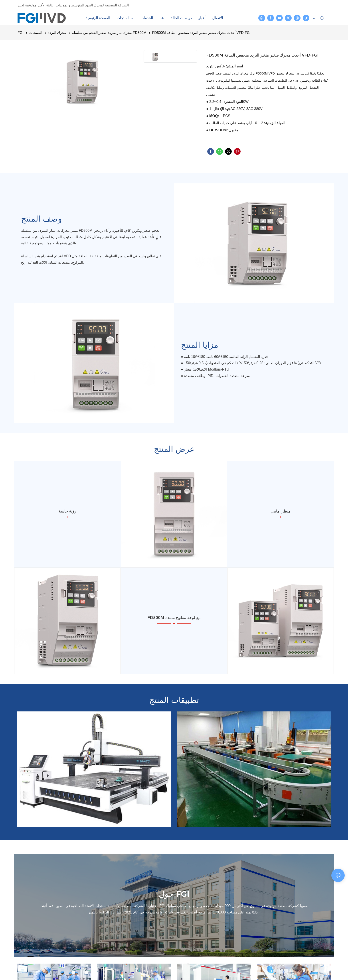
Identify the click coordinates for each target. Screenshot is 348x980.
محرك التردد (57, 33)
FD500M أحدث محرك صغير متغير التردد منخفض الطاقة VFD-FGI (202, 33)
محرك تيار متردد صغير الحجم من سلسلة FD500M (109, 33)
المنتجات (36, 33)
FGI (21, 33)
